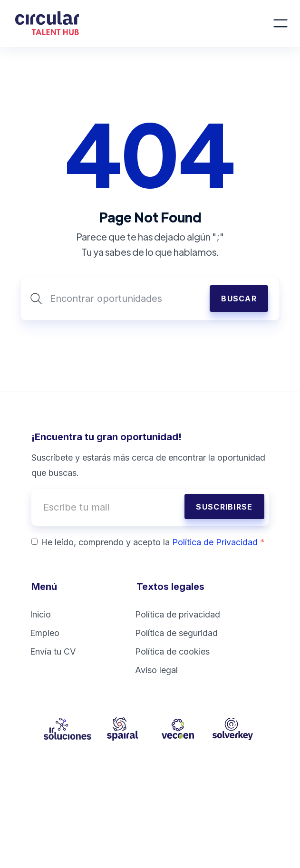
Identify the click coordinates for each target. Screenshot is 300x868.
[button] (281, 23)
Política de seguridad (176, 633)
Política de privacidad (178, 614)
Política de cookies (172, 651)
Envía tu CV (53, 651)
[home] (143, 24)
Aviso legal (156, 670)
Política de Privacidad (218, 542)
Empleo (45, 633)
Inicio (40, 614)
